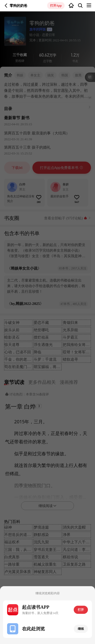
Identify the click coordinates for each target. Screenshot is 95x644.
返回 (6, 6)
